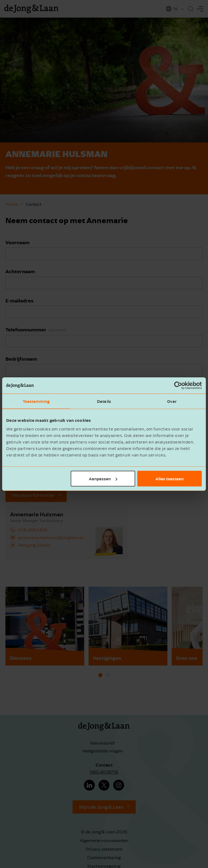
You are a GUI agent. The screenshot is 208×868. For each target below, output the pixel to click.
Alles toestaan (170, 478)
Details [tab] (104, 401)
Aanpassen (103, 478)
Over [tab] (172, 401)
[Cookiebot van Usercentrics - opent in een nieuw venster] (178, 386)
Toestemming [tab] (36, 401)
